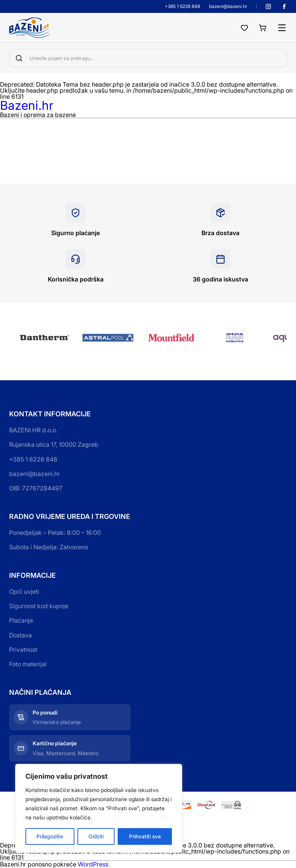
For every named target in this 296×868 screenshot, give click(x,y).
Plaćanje (21, 620)
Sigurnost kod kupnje (39, 606)
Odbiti (96, 836)
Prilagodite (50, 836)
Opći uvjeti (24, 591)
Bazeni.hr (27, 105)
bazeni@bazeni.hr (228, 6)
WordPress (93, 864)
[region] (99, 808)
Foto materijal (28, 664)
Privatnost (23, 650)
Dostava (20, 635)
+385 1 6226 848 (182, 6)
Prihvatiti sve (145, 836)
